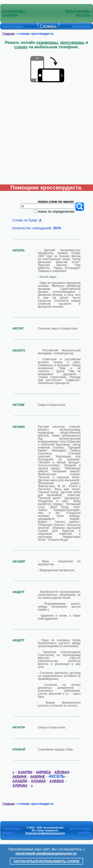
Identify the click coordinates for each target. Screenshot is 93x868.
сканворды (47, 43)
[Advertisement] (46, 135)
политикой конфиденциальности (46, 853)
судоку (21, 47)
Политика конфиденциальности (45, 833)
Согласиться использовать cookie (46, 861)
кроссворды (72, 43)
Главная (9, 34)
